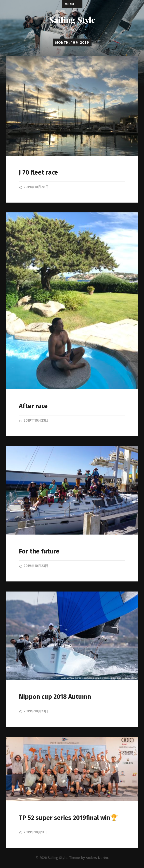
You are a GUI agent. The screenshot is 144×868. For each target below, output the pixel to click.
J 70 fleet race (38, 172)
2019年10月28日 (34, 187)
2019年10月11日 (33, 832)
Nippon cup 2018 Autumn (55, 697)
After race (33, 406)
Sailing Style (72, 20)
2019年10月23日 (34, 421)
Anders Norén (97, 858)
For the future (39, 551)
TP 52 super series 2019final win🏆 (68, 818)
